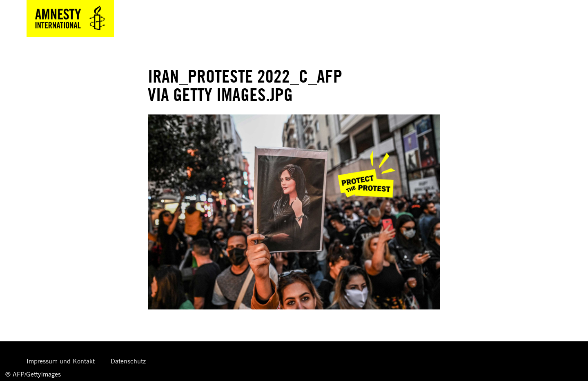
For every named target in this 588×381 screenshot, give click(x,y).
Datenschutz (128, 361)
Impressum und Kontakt (61, 361)
